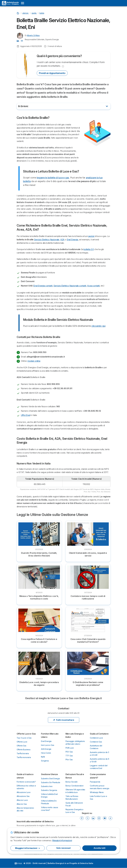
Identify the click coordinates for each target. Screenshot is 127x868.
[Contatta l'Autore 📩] (22, 41)
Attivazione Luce (24, 792)
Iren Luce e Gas (48, 745)
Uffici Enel (25, 415)
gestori (91, 236)
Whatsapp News (97, 792)
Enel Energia (72, 240)
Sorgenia (45, 761)
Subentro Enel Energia (50, 779)
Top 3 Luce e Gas (24, 738)
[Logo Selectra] (10, 3)
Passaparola (95, 782)
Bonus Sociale (72, 782)
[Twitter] (88, 818)
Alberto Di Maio (33, 35)
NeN (43, 757)
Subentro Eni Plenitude (51, 782)
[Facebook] (82, 818)
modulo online (34, 361)
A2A (62, 240)
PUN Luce (70, 748)
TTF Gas (69, 756)
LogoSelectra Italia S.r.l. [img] (18, 863)
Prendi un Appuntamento (52, 73)
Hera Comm (46, 753)
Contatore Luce (96, 738)
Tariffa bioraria (23, 753)
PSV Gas (69, 752)
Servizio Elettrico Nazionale (47, 240)
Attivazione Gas (23, 796)
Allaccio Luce (22, 800)
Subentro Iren (47, 786)
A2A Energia (46, 749)
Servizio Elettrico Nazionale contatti (70, 286)
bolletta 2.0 (89, 249)
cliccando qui (98, 326)
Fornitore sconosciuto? (26, 782)
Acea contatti (93, 286)
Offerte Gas (21, 746)
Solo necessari (63, 848)
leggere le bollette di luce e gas (53, 178)
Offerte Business (24, 750)
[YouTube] (105, 818)
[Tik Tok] (110, 818)
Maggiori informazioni (62, 840)
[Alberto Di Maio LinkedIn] (18, 41)
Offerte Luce (22, 742)
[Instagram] (99, 818)
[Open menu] (23, 3)
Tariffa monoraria (24, 757)
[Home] (18, 13)
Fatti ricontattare (64, 720)
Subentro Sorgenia (49, 790)
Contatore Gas (96, 742)
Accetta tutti (100, 848)
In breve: (23, 106)
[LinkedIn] (93, 818)
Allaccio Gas (22, 804)
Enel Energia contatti (43, 286)
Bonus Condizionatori (75, 786)
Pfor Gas (69, 760)
